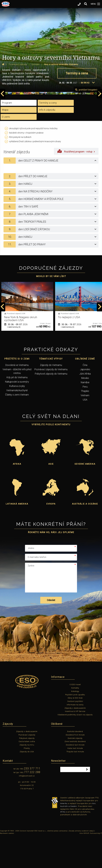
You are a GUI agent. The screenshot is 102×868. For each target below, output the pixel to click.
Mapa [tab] (5, 141)
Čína (85, 396)
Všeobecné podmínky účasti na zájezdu (75, 746)
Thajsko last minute (75, 783)
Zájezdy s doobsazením (75, 739)
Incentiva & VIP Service (75, 743)
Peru (85, 418)
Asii (94, 835)
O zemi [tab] (6, 148)
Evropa (51, 535)
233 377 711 (32, 800)
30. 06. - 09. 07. (70, 356)
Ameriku (64, 835)
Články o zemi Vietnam (17, 426)
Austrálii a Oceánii (69, 838)
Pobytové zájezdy (27, 770)
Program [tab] (7, 134)
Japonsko (85, 401)
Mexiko (85, 409)
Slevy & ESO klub (75, 729)
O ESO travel (75, 716)
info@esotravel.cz (27, 807)
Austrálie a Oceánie (85, 535)
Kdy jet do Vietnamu (17, 409)
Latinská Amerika (17, 535)
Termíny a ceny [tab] (48, 134)
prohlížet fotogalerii (86, 121)
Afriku (63, 843)
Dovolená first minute (75, 766)
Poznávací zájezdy (27, 766)
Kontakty (75, 719)
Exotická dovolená (75, 763)
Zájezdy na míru (27, 776)
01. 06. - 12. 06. (16, 356)
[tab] (51, 192)
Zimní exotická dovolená (75, 773)
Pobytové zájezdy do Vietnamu (51, 405)
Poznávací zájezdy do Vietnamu (51, 401)
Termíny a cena (77, 73)
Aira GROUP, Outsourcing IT (91, 865)
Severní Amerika (85, 495)
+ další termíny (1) (14, 358)
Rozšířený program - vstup (76, 183)
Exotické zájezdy (75, 770)
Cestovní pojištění (75, 733)
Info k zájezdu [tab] (47, 141)
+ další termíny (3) (67, 358)
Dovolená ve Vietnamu (17, 396)
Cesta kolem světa (27, 773)
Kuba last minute (75, 780)
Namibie (85, 414)
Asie (51, 495)
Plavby (27, 780)
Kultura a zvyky (17, 417)
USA (85, 431)
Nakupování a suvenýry (17, 413)
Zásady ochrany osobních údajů (81, 862)
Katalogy (75, 723)
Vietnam (85, 427)
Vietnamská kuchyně (17, 422)
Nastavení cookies (7, 865)
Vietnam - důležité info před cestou (17, 403)
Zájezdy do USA (27, 783)
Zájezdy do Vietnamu (51, 396)
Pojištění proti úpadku (75, 726)
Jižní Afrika (85, 405)
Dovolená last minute (75, 776)
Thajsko (85, 422)
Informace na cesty (75, 736)
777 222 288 (32, 803)
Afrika (17, 495)
